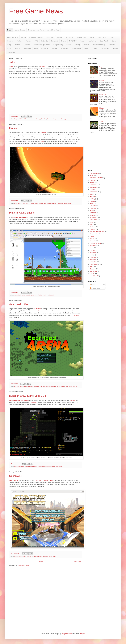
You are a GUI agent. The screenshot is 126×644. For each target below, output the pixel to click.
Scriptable (45, 48)
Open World (104, 41)
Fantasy (20, 41)
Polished (27, 45)
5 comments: (15, 292)
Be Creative (70, 37)
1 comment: (15, 384)
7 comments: (15, 116)
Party (9, 45)
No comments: (15, 464)
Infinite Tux (103, 94)
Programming (58, 45)
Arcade (60, 37)
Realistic (86, 45)
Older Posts (77, 562)
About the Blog (13, 37)
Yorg (101, 67)
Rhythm (17, 48)
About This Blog (53, 30)
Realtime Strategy (99, 45)
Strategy (94, 48)
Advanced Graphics (36, 37)
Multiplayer (93, 41)
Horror (64, 41)
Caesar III (44, 67)
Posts (92, 285)
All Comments (95, 288)
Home (9, 30)
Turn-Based (105, 48)
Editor (112, 37)
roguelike (72, 400)
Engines (10, 41)
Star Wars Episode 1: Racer (45, 480)
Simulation (64, 48)
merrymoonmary (66, 634)
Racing (77, 45)
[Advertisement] (103, 152)
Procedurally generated (42, 45)
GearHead (37, 309)
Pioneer (13, 128)
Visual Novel (12, 52)
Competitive (102, 37)
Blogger (82, 634)
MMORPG (73, 41)
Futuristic (45, 41)
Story (86, 48)
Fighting (29, 41)
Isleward (102, 81)
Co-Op (92, 37)
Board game (82, 37)
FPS (36, 41)
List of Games (20, 30)
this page (76, 315)
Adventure (50, 37)
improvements (35, 311)
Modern (83, 41)
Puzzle (69, 45)
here (42, 141)
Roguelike (27, 48)
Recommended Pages (36, 30)
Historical (55, 41)
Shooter (54, 48)
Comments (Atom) (23, 565)
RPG (36, 48)
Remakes (112, 45)
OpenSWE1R (17, 476)
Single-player (76, 48)
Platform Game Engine (22, 213)
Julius (12, 62)
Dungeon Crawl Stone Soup (19, 400)
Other (114, 41)
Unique (115, 48)
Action (23, 37)
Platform (18, 45)
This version (34, 402)
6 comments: (15, 201)
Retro (9, 48)
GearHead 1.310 (18, 304)
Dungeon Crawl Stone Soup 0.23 (28, 396)
